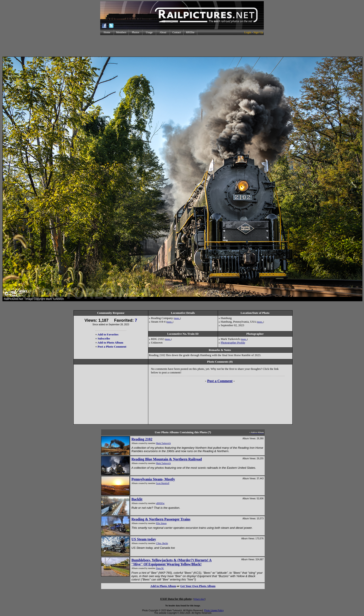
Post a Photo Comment (112, 347)
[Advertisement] (182, 46)
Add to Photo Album (110, 343)
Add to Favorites (108, 334)
